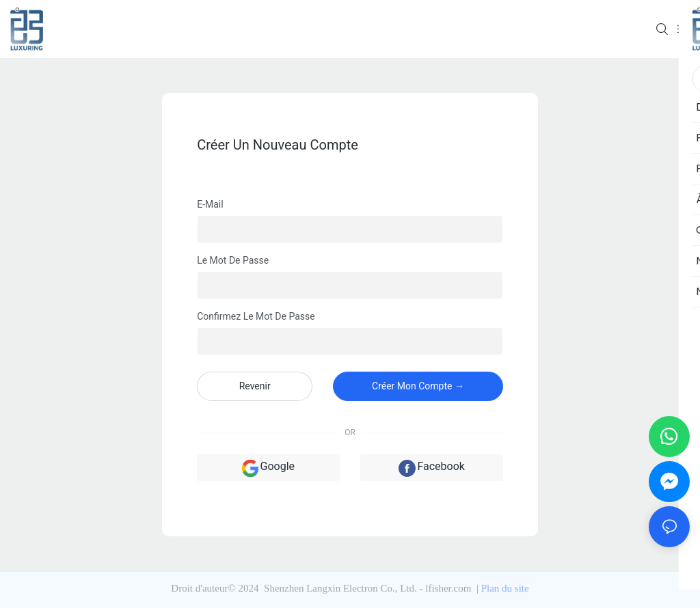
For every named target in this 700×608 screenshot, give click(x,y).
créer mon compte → (418, 386)
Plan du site (505, 588)
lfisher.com (449, 588)
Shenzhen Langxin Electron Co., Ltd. (340, 588)
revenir (255, 386)
